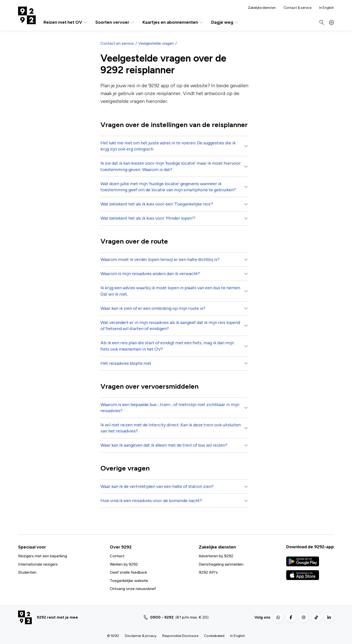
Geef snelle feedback (128, 572)
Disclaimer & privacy (141, 636)
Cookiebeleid (214, 636)
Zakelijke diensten (262, 8)
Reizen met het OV (66, 22)
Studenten (27, 572)
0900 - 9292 (162, 617)
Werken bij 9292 (124, 564)
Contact (117, 556)
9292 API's (208, 572)
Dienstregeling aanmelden (221, 564)
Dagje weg (225, 22)
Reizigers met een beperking (43, 556)
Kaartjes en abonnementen (173, 22)
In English (327, 8)
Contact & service (297, 8)
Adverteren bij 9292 (216, 556)
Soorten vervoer (115, 22)
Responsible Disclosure (180, 636)
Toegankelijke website (129, 581)
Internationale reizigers (38, 564)
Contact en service (117, 43)
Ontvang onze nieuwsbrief (133, 589)
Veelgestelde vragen (156, 43)
